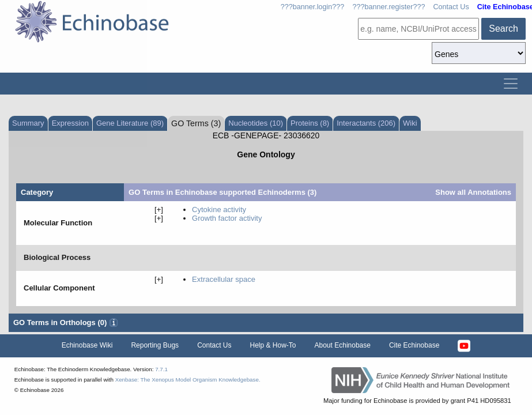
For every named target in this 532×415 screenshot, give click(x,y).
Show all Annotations (473, 192)
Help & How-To (273, 345)
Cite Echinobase (414, 345)
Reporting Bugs (155, 345)
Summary (28, 123)
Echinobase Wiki (87, 345)
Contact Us (451, 7)
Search (503, 29)
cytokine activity (219, 210)
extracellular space (224, 279)
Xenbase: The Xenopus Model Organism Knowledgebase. (188, 380)
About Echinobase (343, 345)
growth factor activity (227, 218)
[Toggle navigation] (511, 84)
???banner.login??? (313, 7)
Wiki (410, 123)
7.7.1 (161, 369)
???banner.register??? (388, 7)
